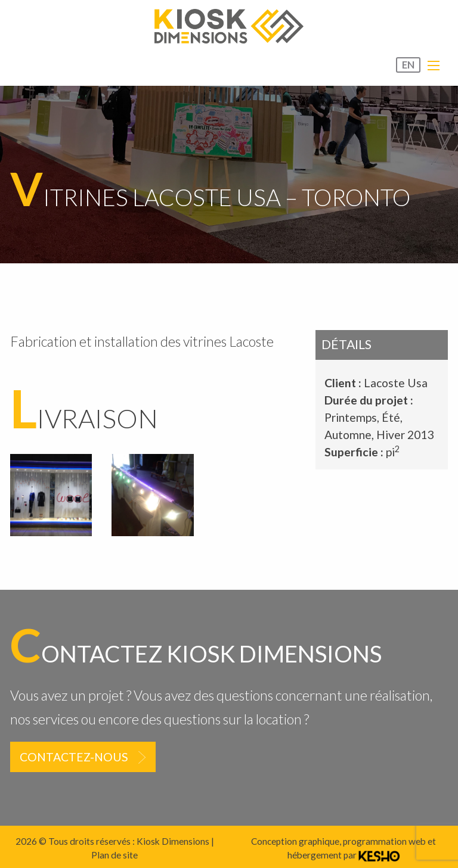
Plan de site (114, 855)
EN (408, 65)
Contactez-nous (74, 757)
